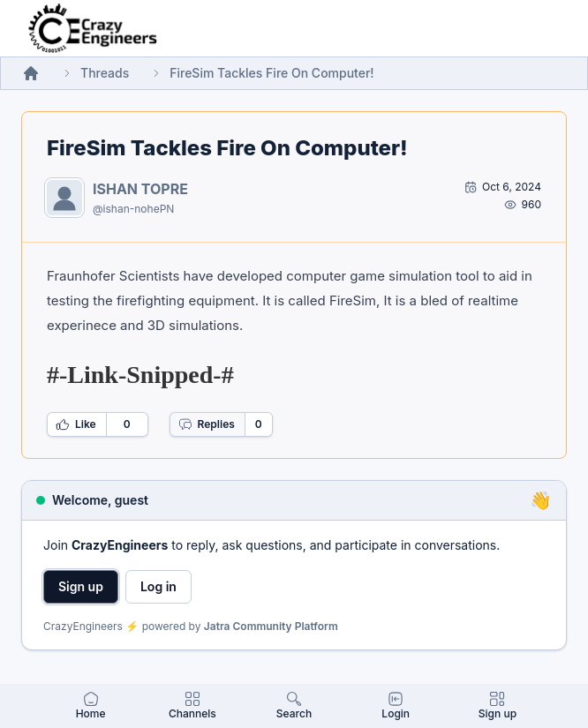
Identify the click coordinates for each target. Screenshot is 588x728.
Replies (207, 424)
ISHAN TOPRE (140, 189)
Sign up (81, 586)
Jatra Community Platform (271, 626)
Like (76, 424)
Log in (158, 586)
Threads (105, 73)
